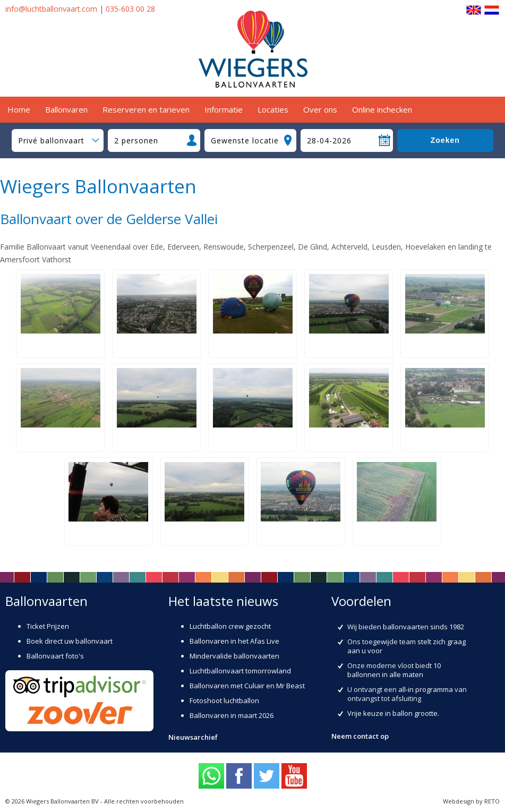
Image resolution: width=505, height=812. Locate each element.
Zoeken (445, 140)
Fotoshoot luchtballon (224, 700)
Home (19, 109)
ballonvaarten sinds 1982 (423, 627)
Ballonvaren (66, 109)
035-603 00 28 (130, 9)
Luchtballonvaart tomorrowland (240, 671)
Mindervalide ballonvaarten (234, 656)
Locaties (273, 109)
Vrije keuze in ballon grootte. (393, 713)
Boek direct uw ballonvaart (70, 641)
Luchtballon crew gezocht (230, 626)
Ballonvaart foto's (55, 656)
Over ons (320, 109)
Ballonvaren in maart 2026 (232, 715)
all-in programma (426, 689)
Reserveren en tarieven (146, 109)
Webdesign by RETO (471, 801)
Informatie (224, 109)
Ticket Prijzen (48, 626)
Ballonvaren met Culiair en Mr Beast (247, 686)
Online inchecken (382, 109)
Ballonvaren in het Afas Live (234, 641)
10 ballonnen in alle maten (394, 670)
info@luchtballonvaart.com (51, 9)
